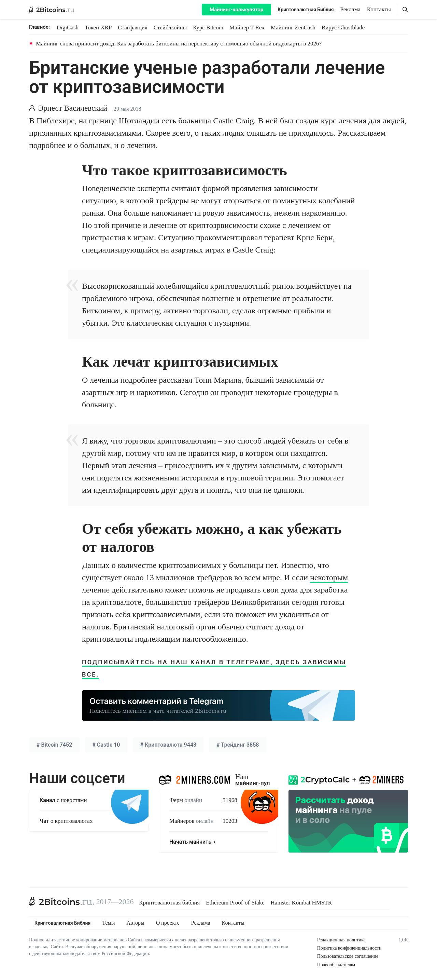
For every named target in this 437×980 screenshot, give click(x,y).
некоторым (329, 577)
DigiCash (68, 28)
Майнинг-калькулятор (236, 10)
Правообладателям (336, 965)
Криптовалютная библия (170, 903)
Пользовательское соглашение (348, 956)
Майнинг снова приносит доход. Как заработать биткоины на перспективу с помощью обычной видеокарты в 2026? (179, 44)
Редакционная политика (341, 940)
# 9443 (168, 745)
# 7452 (54, 745)
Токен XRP (98, 28)
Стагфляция (133, 28)
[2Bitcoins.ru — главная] (52, 10)
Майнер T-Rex (247, 28)
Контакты (379, 9)
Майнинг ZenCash (293, 28)
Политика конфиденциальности (349, 948)
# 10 (106, 745)
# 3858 (238, 745)
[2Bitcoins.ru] (61, 902)
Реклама (350, 9)
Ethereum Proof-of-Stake (235, 903)
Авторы (136, 923)
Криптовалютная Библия (306, 10)
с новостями (63, 800)
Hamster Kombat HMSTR (301, 903)
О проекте (168, 923)
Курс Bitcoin (208, 28)
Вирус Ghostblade (343, 28)
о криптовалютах (66, 821)
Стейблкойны (170, 28)
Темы (108, 923)
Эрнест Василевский (73, 108)
